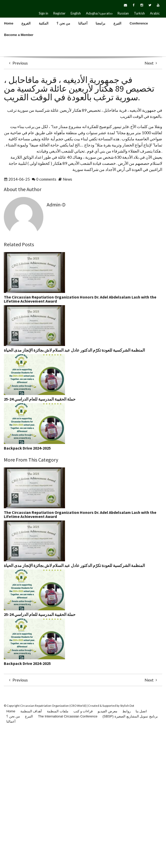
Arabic (155, 13)
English (76, 13)
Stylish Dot (127, 706)
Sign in (43, 13)
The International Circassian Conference (68, 716)
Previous (18, 63)
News (67, 179)
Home (11, 711)
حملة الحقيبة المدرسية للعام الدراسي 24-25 (40, 399)
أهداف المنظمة (31, 711)
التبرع (29, 716)
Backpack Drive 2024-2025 (27, 448)
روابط (126, 711)
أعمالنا (11, 721)
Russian (123, 13)
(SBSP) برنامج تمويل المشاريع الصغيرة (130, 716)
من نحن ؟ (13, 716)
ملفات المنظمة (58, 711)
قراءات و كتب (83, 711)
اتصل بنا (141, 711)
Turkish (139, 13)
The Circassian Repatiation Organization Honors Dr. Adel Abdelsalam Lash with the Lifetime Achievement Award (80, 299)
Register (59, 13)
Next (151, 63)
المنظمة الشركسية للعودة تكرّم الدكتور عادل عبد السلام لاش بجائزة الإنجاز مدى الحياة (74, 350)
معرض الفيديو (107, 711)
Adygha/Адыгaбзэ (99, 13)
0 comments (46, 179)
